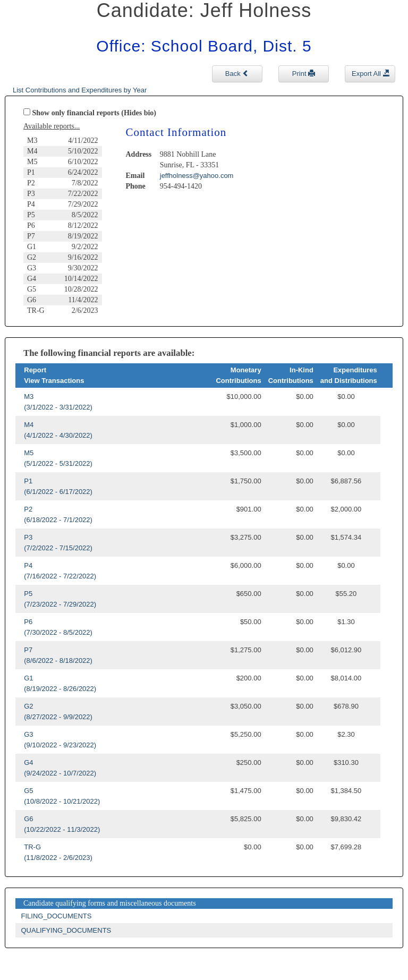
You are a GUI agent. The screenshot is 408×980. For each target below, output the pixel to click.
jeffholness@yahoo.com (197, 176)
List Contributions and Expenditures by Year (80, 90)
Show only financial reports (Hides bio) (95, 113)
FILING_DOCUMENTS (57, 916)
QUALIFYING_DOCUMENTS (66, 930)
